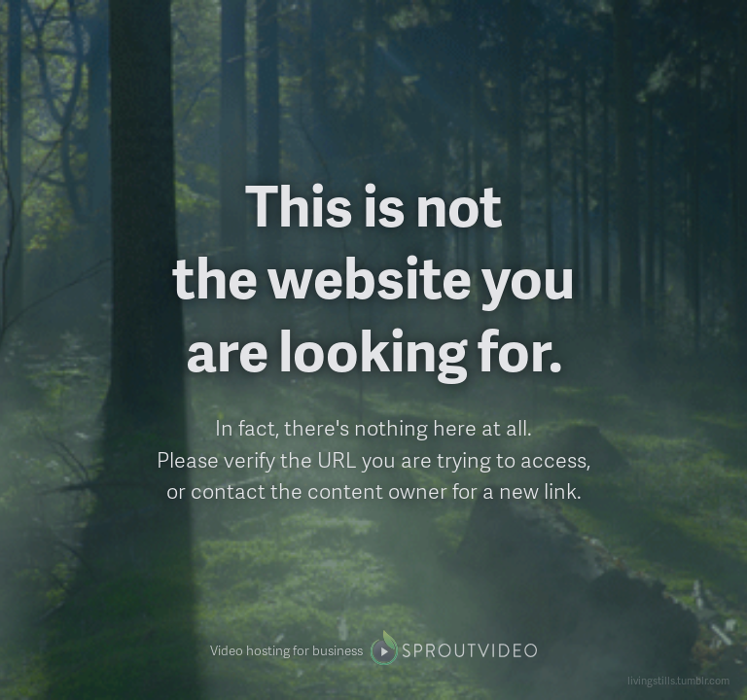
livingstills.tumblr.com (678, 680)
